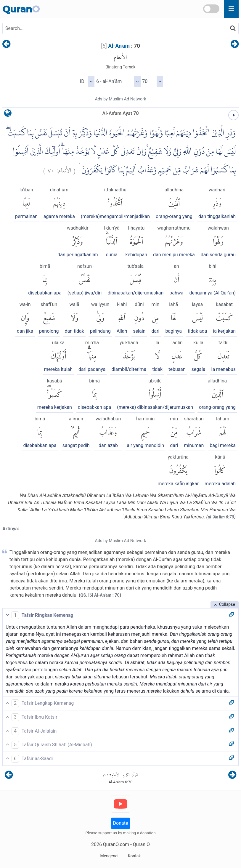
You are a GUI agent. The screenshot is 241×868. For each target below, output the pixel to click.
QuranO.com (116, 844)
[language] (8, 114)
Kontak (134, 856)
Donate (121, 823)
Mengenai (109, 856)
